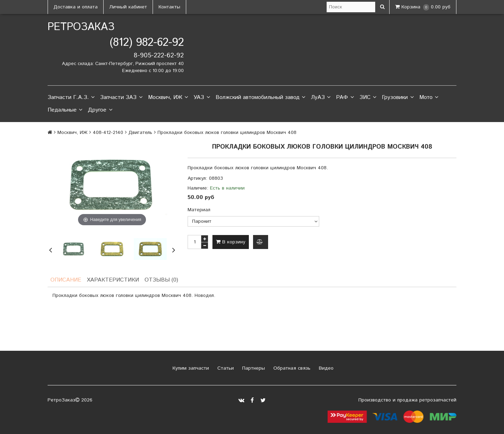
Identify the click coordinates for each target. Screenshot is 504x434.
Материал (199, 210)
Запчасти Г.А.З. (71, 98)
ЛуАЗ (321, 98)
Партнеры (253, 368)
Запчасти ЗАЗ (121, 98)
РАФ (345, 98)
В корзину (231, 242)
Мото (429, 98)
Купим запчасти (190, 368)
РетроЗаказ (81, 27)
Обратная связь (291, 368)
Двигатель (140, 133)
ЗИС (368, 98)
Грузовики (398, 98)
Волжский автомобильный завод (260, 98)
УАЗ (202, 98)
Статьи (225, 368)
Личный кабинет (128, 7)
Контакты (169, 7)
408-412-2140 (108, 133)
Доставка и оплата (76, 7)
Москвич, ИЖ (168, 98)
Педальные (65, 110)
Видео (325, 368)
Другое (100, 110)
